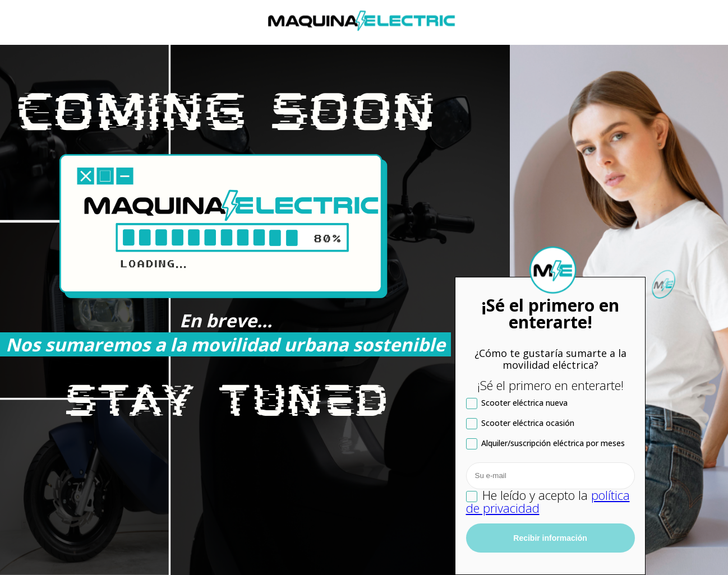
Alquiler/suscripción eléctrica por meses (545, 444)
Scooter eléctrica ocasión (520, 423)
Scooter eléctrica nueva (517, 403)
